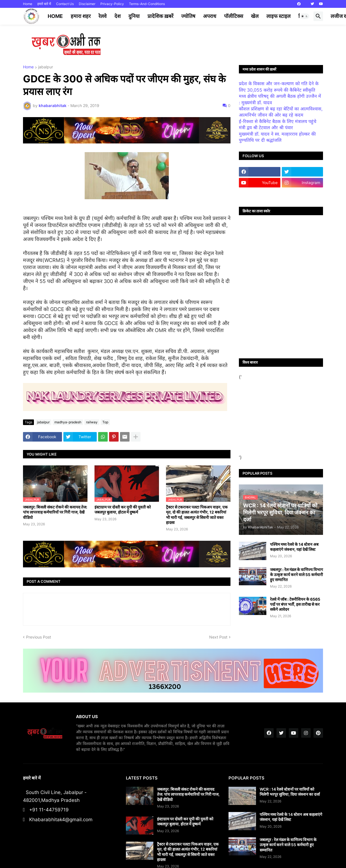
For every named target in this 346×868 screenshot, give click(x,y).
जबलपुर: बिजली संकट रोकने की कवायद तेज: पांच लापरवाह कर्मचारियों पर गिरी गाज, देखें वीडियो (55, 512)
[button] (305, 16)
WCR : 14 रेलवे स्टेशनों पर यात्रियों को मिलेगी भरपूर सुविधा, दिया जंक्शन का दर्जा (290, 792)
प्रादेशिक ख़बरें (160, 16)
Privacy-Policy (112, 4)
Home (28, 4)
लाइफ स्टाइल (278, 16)
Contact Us (65, 4)
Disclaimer (87, 4)
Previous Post (39, 637)
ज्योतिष (188, 16)
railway (92, 422)
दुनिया (134, 16)
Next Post (218, 637)
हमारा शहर (81, 16)
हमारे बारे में (44, 4)
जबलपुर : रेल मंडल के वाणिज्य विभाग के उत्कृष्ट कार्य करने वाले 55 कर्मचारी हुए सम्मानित (297, 575)
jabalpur (46, 67)
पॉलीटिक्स (234, 16)
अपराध (210, 16)
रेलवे (102, 16)
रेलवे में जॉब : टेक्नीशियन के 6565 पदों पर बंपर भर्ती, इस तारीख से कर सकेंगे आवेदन (295, 604)
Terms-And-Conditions (147, 4)
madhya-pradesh (68, 422)
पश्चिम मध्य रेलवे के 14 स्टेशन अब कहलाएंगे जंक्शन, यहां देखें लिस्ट (294, 547)
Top (105, 422)
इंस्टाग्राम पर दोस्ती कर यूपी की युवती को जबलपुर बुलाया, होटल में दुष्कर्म (123, 510)
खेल (255, 16)
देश (117, 16)
